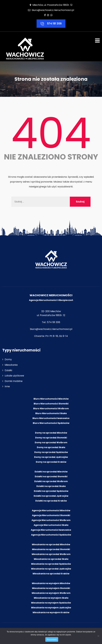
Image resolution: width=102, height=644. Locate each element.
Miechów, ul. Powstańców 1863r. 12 (51, 5)
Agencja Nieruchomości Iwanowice (51, 530)
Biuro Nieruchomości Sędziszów (51, 423)
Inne (7, 386)
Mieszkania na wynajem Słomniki (51, 588)
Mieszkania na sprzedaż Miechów (51, 544)
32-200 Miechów (51, 311)
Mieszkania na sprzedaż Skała (51, 559)
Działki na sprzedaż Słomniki (51, 476)
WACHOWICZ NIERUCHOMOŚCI (51, 295)
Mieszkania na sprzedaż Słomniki (51, 549)
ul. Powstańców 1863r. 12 (51, 315)
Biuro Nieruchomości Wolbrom (51, 408)
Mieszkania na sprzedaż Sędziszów (51, 564)
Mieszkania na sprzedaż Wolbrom (51, 554)
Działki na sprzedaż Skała (51, 486)
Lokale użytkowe (14, 376)
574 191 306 (51, 24)
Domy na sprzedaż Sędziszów (51, 452)
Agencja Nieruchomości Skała (51, 525)
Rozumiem (52, 640)
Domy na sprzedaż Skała (51, 447)
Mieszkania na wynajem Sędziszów (51, 603)
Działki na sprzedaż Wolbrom (51, 481)
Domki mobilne (14, 381)
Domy (8, 359)
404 (51, 133)
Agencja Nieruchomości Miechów (51, 510)
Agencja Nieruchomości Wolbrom (51, 520)
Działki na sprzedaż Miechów (51, 472)
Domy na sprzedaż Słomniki (51, 438)
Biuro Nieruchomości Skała (51, 413)
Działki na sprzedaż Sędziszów (51, 491)
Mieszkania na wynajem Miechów (51, 583)
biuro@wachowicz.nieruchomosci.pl (53, 10)
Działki (8, 370)
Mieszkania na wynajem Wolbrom (51, 593)
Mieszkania (11, 365)
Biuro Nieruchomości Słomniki (51, 404)
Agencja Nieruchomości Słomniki (51, 515)
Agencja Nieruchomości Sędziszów (51, 535)
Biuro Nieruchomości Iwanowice (51, 418)
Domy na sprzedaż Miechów (51, 433)
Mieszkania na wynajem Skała (51, 598)
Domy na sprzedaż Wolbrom (51, 442)
